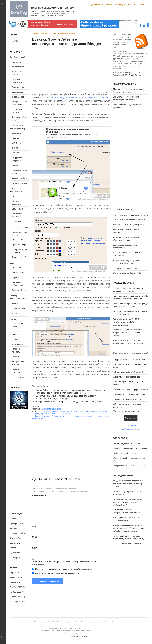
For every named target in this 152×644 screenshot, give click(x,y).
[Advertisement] (71, 69)
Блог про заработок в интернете (52, 8)
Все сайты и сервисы (19, 227)
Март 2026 (14, 573)
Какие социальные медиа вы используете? (92, 416)
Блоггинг (16, 303)
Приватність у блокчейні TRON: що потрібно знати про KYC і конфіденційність (128, 322)
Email (35, 537)
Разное (13, 319)
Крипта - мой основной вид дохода (130, 399)
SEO (14, 196)
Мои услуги (120, 5)
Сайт (34, 548)
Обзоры (15, 339)
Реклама (110, 5)
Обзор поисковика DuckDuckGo (127, 273)
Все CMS (16, 153)
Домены (16, 165)
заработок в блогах (49, 414)
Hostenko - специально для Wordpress (130, 448)
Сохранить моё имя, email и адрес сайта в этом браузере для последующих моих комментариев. (66, 563)
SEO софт (16, 268)
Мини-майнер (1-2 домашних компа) (130, 394)
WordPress (17, 133)
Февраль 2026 (16, 577)
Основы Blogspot (66, 414)
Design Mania (119, 466)
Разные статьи (18, 377)
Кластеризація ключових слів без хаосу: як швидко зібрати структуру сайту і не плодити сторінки (128, 528)
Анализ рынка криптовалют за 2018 (129, 220)
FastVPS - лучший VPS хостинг (127, 443)
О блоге (85, 5)
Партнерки (17, 62)
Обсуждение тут (131, 429)
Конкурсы (16, 313)
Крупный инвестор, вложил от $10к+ (130, 360)
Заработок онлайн (18, 57)
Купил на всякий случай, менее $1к (130, 372)
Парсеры (16, 277)
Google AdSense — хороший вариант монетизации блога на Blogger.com (70, 390)
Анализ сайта (18, 273)
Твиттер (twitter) (19, 257)
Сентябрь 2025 (16, 602)
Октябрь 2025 (16, 597)
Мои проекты (18, 344)
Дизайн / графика (20, 178)
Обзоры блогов (19, 308)
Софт (12, 263)
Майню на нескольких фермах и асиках (132, 390)
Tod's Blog (19, 9)
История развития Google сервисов (129, 225)
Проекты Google (19, 245)
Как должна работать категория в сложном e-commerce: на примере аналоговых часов (128, 484)
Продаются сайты (18, 533)
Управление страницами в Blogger (52, 399)
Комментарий (39, 495)
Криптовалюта (18, 67)
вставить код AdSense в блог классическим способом (80, 98)
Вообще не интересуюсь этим (128, 412)
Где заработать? (97, 5)
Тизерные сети (18, 97)
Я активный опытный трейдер (128, 377)
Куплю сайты (132, 5)
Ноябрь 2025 (15, 592)
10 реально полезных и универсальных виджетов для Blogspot (66, 396)
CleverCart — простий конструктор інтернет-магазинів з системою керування (128, 333)
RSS (125, 75)
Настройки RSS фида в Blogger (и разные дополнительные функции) (69, 402)
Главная (35, 34)
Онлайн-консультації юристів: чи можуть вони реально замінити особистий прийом (127, 502)
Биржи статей (18, 92)
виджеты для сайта (76, 411)
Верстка (16, 138)
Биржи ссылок (18, 87)
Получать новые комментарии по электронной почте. (56, 573)
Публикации (15, 553)
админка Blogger (59, 411)
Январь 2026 (15, 582)
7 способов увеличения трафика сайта (130, 215)
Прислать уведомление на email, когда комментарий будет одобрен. (62, 569)
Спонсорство (15, 557)
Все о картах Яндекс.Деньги (125, 268)
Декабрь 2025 (16, 587)
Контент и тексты (20, 183)
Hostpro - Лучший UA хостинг (126, 453)
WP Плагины (18, 143)
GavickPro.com (81, 636)
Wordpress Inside (120, 458)
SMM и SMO (17, 209)
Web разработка (48, 34)
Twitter (138, 75)
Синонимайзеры (19, 290)
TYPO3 (15, 148)
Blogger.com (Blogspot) (66, 34)
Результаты (130, 425)
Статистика (17, 221)
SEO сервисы (18, 240)
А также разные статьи (131, 544)
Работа (142, 5)
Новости (16, 357)
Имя (34, 526)
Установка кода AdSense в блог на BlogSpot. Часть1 (61, 393)
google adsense (44, 411)
